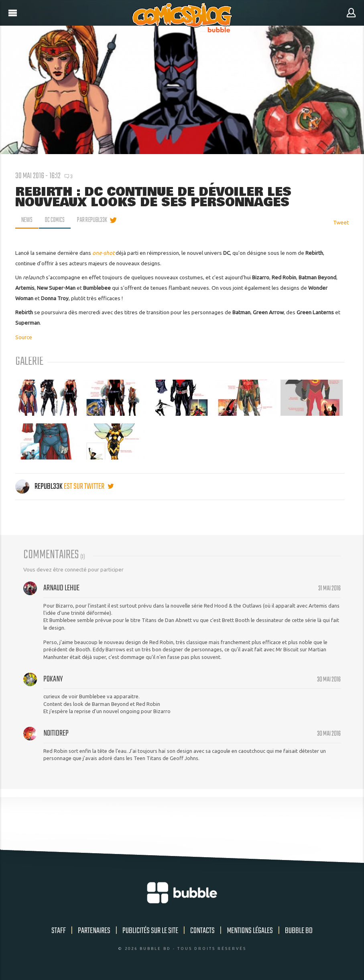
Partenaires (94, 931)
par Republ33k (94, 220)
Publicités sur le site (150, 931)
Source (24, 337)
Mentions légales (250, 931)
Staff (59, 931)
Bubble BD (299, 931)
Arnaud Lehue (61, 588)
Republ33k (40, 487)
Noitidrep (56, 733)
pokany (53, 679)
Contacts (202, 931)
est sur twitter (89, 487)
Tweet (341, 222)
